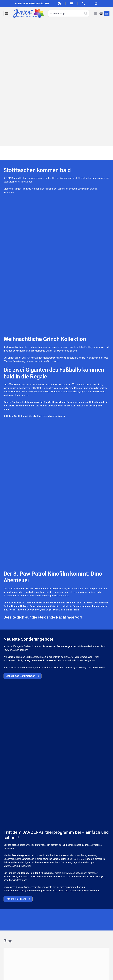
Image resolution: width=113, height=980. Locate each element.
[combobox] (69, 13)
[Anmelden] (101, 13)
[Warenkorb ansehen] (107, 13)
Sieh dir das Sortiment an (23, 417)
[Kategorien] (6, 13)
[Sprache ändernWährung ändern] (95, 13)
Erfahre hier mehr (18, 507)
